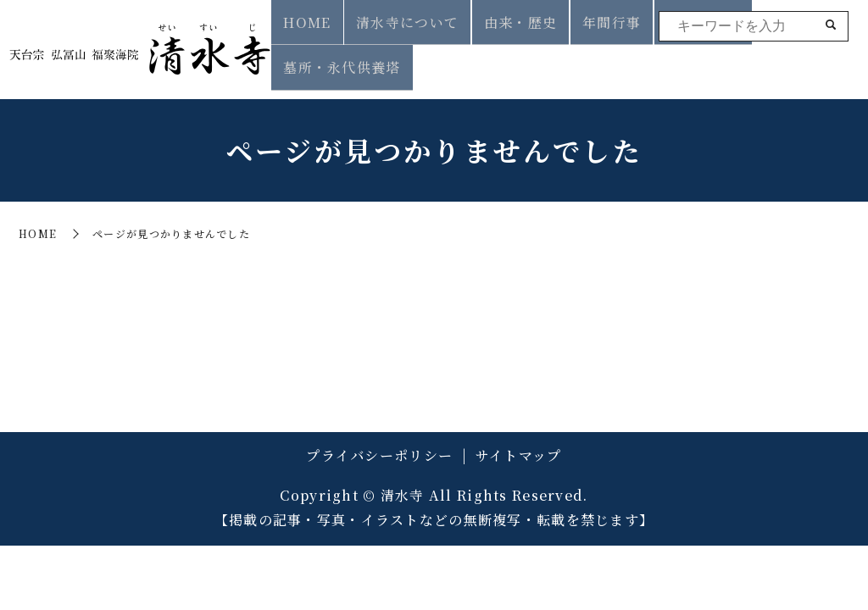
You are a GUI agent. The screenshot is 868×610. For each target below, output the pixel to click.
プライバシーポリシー (379, 441)
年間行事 (604, 60)
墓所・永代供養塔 (794, 60)
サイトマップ (519, 441)
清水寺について (421, 60)
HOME (331, 60)
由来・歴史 (523, 60)
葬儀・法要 (684, 60)
